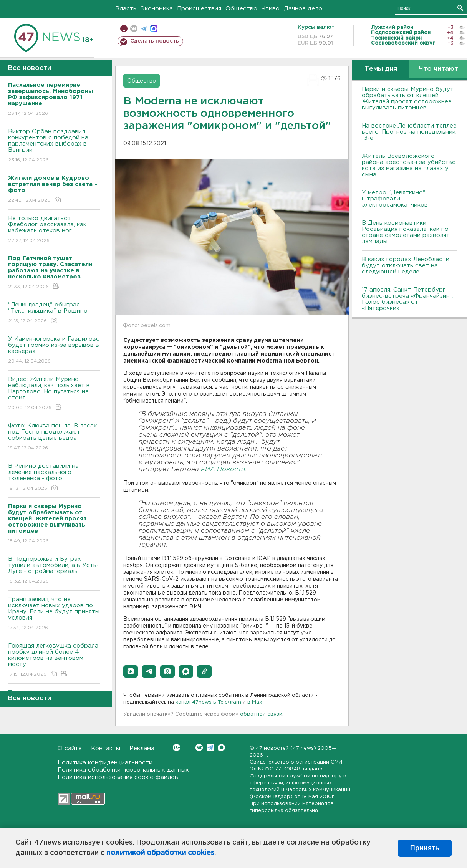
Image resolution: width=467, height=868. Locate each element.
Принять (425, 848)
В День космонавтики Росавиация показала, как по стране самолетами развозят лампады (406, 232)
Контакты (106, 748)
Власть (126, 9)
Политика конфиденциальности (105, 763)
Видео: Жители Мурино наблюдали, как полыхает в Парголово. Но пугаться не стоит (54, 394)
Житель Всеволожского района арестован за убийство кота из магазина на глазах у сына (409, 165)
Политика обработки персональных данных (123, 770)
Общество (241, 9)
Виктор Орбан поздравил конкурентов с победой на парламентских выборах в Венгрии (54, 146)
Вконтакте (176, 748)
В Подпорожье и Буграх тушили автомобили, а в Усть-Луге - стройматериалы (54, 571)
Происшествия (199, 9)
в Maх (255, 702)
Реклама (142, 748)
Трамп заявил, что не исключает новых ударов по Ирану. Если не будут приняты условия (54, 614)
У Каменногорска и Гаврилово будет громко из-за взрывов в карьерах (54, 350)
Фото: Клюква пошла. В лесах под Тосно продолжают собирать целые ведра (54, 437)
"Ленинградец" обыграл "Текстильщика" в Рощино (54, 313)
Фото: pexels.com (147, 326)
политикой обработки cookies (160, 853)
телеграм (144, 29)
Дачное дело (303, 9)
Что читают (438, 69)
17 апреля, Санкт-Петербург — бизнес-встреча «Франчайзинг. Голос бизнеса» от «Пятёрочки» (408, 299)
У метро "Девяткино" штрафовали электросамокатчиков (395, 199)
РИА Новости (223, 470)
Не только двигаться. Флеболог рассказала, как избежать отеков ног (54, 230)
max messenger (154, 29)
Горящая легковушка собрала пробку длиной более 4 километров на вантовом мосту (54, 660)
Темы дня (381, 69)
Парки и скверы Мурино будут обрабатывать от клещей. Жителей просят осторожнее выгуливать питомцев (408, 99)
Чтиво (271, 9)
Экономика (157, 9)
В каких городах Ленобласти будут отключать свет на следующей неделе (406, 266)
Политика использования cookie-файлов (118, 777)
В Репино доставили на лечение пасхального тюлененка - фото (54, 478)
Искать (460, 8)
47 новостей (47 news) (286, 748)
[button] (131, 671)
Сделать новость (155, 41)
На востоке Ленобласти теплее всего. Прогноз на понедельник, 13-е (409, 132)
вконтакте (134, 29)
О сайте (70, 748)
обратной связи (261, 714)
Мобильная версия (124, 29)
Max (221, 748)
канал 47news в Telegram (208, 702)
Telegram (210, 748)
